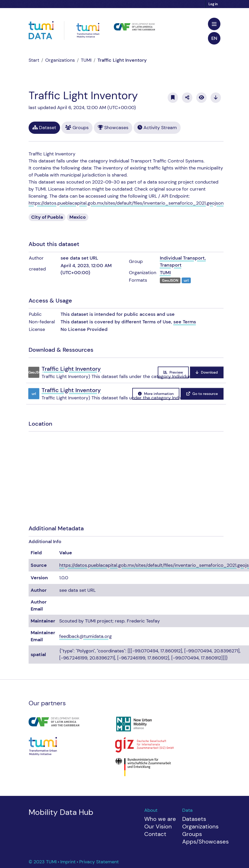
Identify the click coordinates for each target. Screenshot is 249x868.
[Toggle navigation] (214, 24)
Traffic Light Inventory (122, 60)
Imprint (69, 862)
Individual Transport (182, 258)
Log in (213, 4)
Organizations (60, 60)
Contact (155, 834)
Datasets (194, 819)
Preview (173, 372)
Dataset (44, 128)
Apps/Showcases (205, 842)
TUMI (86, 60)
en (214, 38)
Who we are (160, 819)
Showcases (113, 128)
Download (207, 372)
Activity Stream (157, 128)
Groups (77, 128)
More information (156, 394)
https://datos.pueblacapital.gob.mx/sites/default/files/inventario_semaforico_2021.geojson (126, 203)
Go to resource (202, 394)
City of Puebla (47, 217)
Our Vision (158, 826)
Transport (171, 265)
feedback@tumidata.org (86, 636)
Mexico (78, 217)
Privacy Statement (99, 862)
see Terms (185, 322)
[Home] (34, 60)
